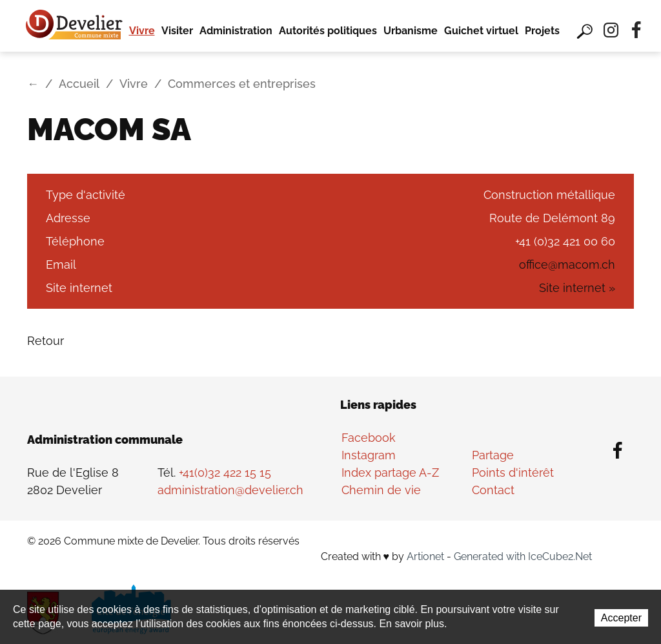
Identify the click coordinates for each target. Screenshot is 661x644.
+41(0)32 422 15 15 (225, 473)
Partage (493, 455)
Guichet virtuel (481, 31)
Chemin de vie (381, 490)
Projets (542, 31)
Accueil (79, 84)
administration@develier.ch (230, 490)
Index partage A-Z (390, 473)
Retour (46, 341)
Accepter (621, 618)
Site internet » (577, 288)
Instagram (369, 455)
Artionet (425, 556)
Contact (493, 490)
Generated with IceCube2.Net (523, 556)
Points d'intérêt (513, 473)
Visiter (177, 31)
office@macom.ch (567, 265)
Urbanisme (411, 31)
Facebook (369, 438)
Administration (236, 31)
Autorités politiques (328, 31)
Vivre (142, 31)
